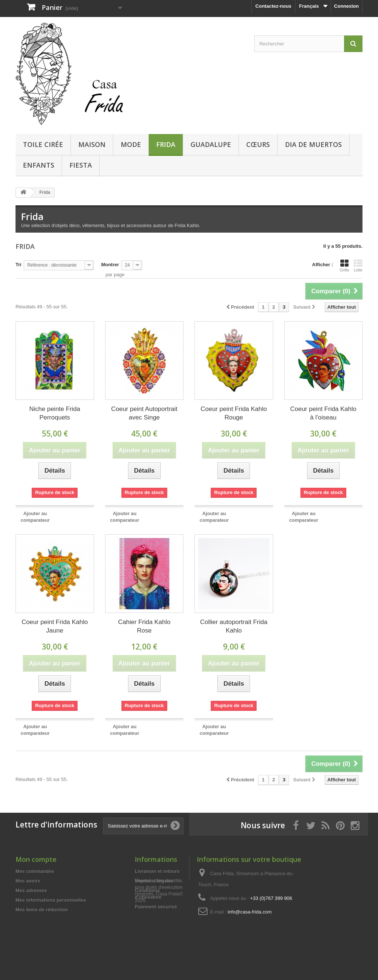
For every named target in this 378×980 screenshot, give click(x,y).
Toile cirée (43, 144)
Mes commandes (35, 871)
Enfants (39, 165)
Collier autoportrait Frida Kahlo (234, 626)
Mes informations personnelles (51, 900)
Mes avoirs (28, 881)
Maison (92, 144)
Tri (18, 265)
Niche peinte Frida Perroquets (55, 413)
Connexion (346, 6)
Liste (358, 265)
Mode (131, 144)
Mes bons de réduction (42, 910)
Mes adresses (31, 890)
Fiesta (81, 165)
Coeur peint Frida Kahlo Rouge (234, 413)
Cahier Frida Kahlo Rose (144, 626)
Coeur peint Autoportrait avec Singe (144, 413)
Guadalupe (211, 144)
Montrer (110, 265)
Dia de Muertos (313, 144)
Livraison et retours (157, 871)
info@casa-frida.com (250, 912)
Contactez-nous (274, 6)
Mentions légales (154, 881)
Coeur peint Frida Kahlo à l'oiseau (323, 413)
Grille (344, 265)
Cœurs (258, 144)
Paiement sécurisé (156, 907)
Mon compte (36, 859)
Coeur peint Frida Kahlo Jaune (55, 626)
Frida (166, 144)
